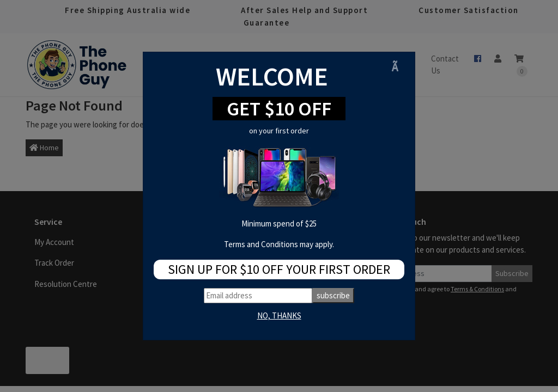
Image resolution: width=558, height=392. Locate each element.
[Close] (399, 67)
